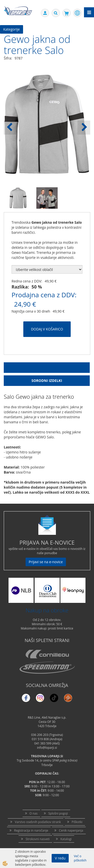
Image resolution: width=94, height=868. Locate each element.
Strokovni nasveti (38, 839)
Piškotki (77, 822)
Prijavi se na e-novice (46, 562)
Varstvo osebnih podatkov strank (38, 822)
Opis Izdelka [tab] (47, 367)
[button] (84, 128)
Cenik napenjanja (71, 830)
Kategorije (12, 29)
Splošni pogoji (58, 813)
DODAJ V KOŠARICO (47, 329)
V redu (60, 858)
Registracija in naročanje (31, 830)
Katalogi (66, 839)
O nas (34, 813)
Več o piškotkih (80, 858)
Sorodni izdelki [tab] (47, 381)
